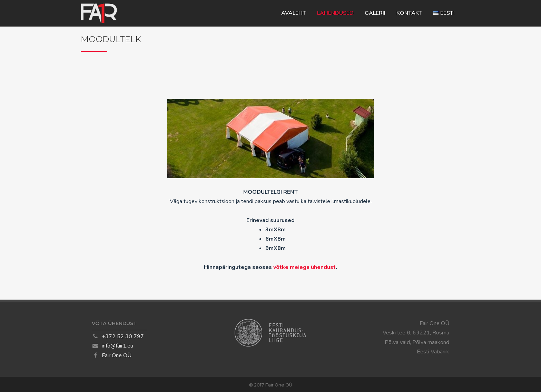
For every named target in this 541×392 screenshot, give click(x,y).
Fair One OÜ (117, 355)
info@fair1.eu (117, 346)
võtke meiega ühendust (304, 267)
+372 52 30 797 (123, 336)
